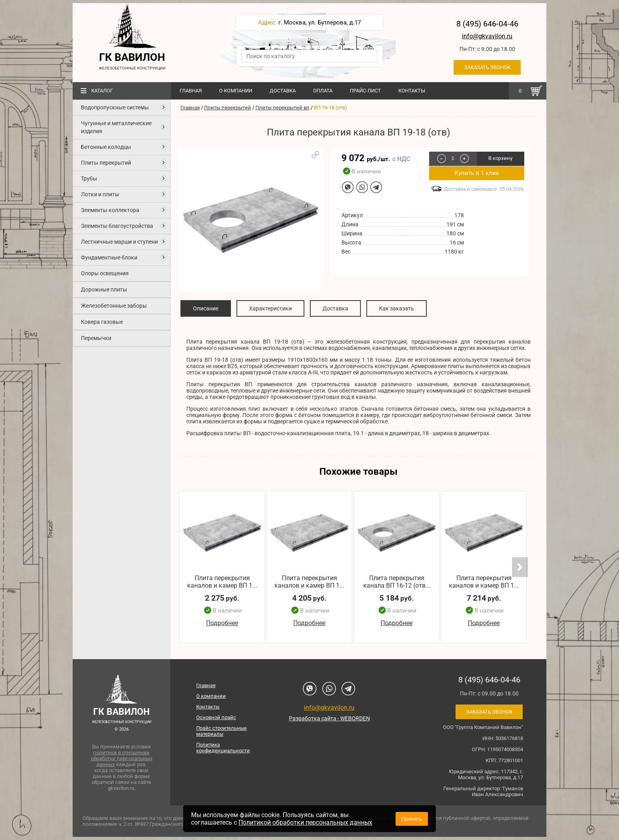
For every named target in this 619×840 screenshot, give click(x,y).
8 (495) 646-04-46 (487, 24)
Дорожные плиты (104, 289)
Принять (412, 819)
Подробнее (222, 623)
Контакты (412, 91)
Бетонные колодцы (106, 147)
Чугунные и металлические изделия (116, 127)
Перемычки (96, 338)
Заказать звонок (487, 67)
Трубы (89, 179)
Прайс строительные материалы (221, 731)
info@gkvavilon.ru (487, 36)
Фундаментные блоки (109, 257)
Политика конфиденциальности (223, 748)
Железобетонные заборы (114, 306)
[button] (315, 155)
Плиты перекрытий (106, 163)
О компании (236, 91)
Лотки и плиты (100, 194)
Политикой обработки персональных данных (305, 822)
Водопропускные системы (115, 107)
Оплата (323, 91)
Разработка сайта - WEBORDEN (329, 718)
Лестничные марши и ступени (119, 242)
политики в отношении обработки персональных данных (122, 758)
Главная (191, 91)
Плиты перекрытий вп (282, 108)
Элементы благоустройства (117, 226)
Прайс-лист (365, 91)
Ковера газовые (102, 322)
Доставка (283, 91)
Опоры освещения (105, 273)
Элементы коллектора (110, 210)
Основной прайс (216, 717)
